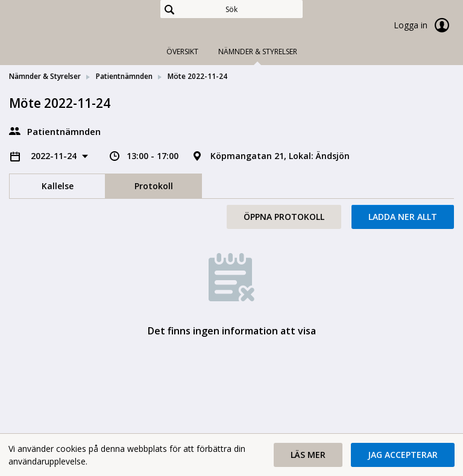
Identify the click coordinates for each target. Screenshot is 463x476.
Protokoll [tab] (154, 186)
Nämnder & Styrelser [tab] (258, 52)
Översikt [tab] (182, 52)
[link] (69, 27)
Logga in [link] (424, 25)
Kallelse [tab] (58, 186)
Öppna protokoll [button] (284, 217)
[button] (308, 455)
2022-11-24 (55, 156)
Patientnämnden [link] (124, 76)
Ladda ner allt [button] (403, 217)
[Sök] (231, 9)
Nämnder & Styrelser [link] (45, 76)
